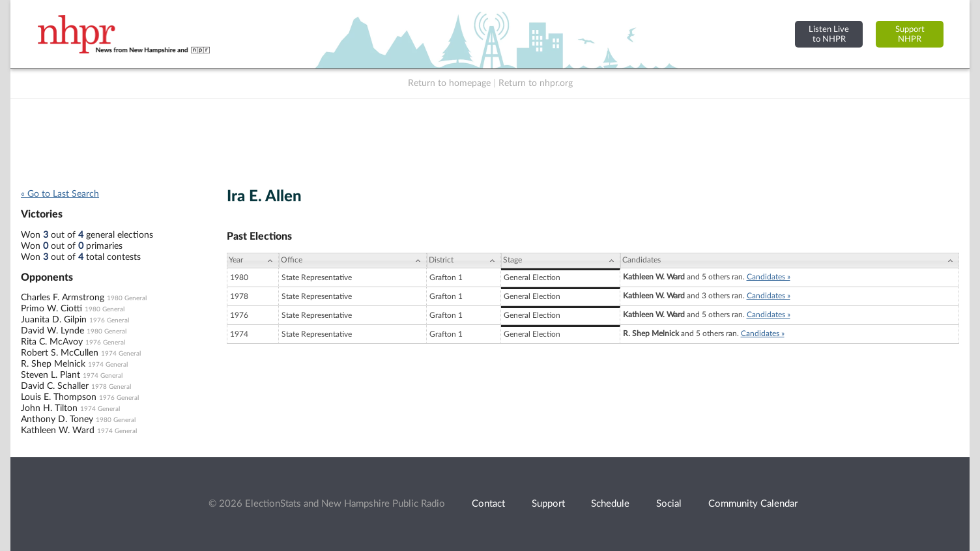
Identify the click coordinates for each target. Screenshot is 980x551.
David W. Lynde (52, 331)
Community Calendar (753, 504)
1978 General (111, 387)
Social (669, 504)
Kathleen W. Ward (58, 431)
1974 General (121, 354)
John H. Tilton (49, 408)
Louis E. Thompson (59, 397)
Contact (488, 504)
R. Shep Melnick (53, 364)
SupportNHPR (910, 34)
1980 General (127, 298)
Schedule (610, 504)
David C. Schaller (55, 386)
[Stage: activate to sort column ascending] (561, 261)
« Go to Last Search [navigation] (60, 194)
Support (548, 504)
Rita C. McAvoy (52, 342)
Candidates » (769, 277)
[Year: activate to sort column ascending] (253, 261)
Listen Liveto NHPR (829, 34)
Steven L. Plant (50, 375)
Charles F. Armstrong (63, 298)
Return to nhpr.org (536, 83)
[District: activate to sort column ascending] (464, 261)
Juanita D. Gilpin (54, 320)
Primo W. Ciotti (51, 309)
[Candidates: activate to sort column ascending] (790, 261)
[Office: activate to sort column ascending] (353, 261)
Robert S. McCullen (60, 353)
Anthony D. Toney (57, 419)
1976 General (109, 320)
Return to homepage (449, 83)
